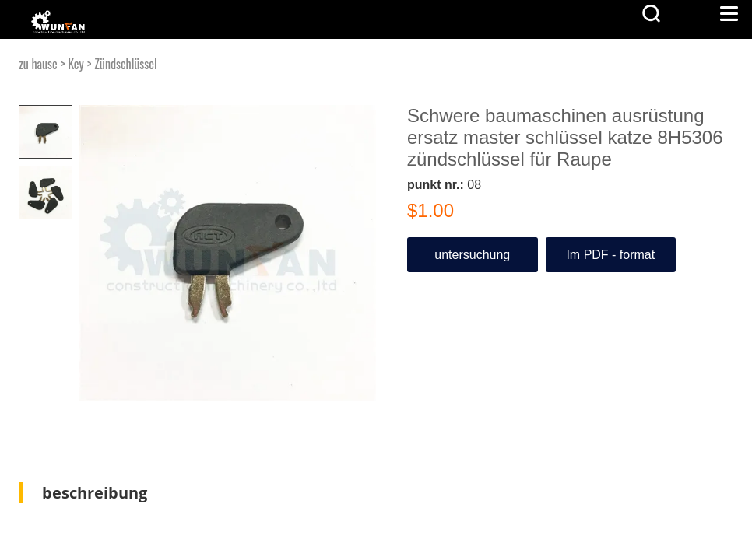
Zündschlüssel (126, 64)
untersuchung (472, 255)
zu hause (38, 64)
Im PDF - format (610, 255)
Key (76, 64)
